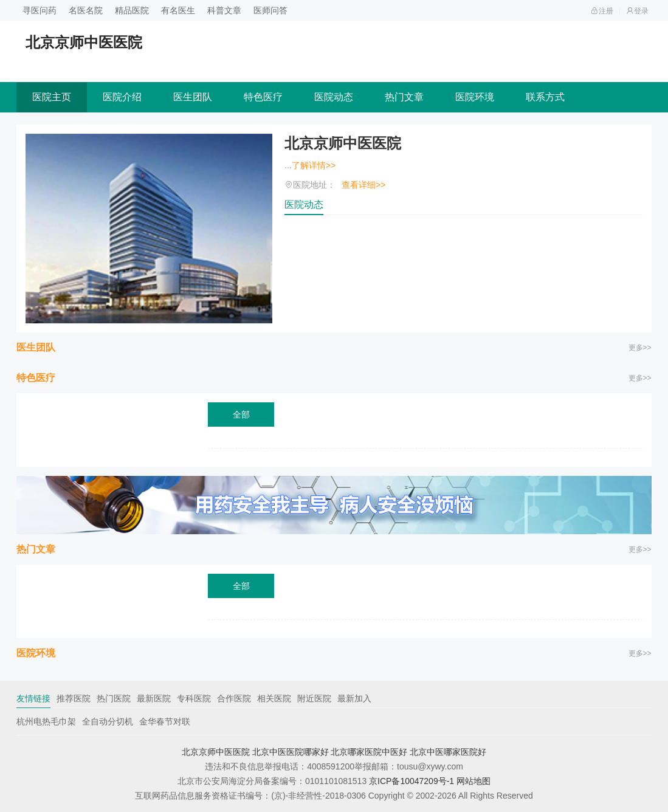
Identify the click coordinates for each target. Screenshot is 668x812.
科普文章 (224, 10)
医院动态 (334, 97)
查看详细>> (363, 185)
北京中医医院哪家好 (291, 752)
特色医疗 (263, 97)
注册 (602, 11)
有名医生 (178, 10)
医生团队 (193, 97)
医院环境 (475, 97)
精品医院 (132, 10)
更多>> (640, 348)
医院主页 (52, 97)
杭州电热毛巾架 (46, 721)
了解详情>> (314, 165)
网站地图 (473, 781)
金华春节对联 (165, 721)
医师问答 (270, 10)
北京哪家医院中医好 (369, 752)
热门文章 (404, 97)
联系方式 (545, 97)
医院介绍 (122, 97)
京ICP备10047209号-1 (411, 781)
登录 (637, 11)
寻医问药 (40, 10)
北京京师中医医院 (343, 143)
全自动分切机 (108, 721)
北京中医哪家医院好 (448, 752)
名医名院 (86, 10)
